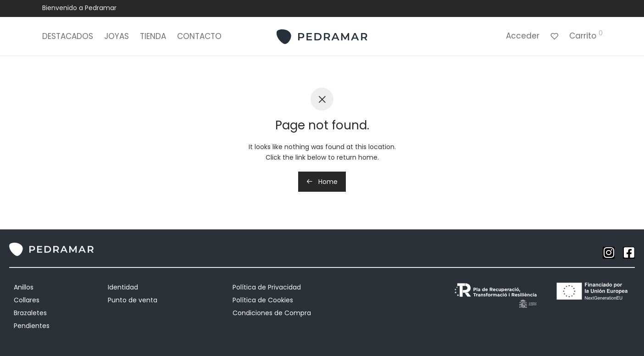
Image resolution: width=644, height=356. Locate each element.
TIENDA (153, 37)
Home (322, 182)
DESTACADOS (68, 37)
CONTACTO (199, 37)
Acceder (523, 36)
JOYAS (117, 37)
